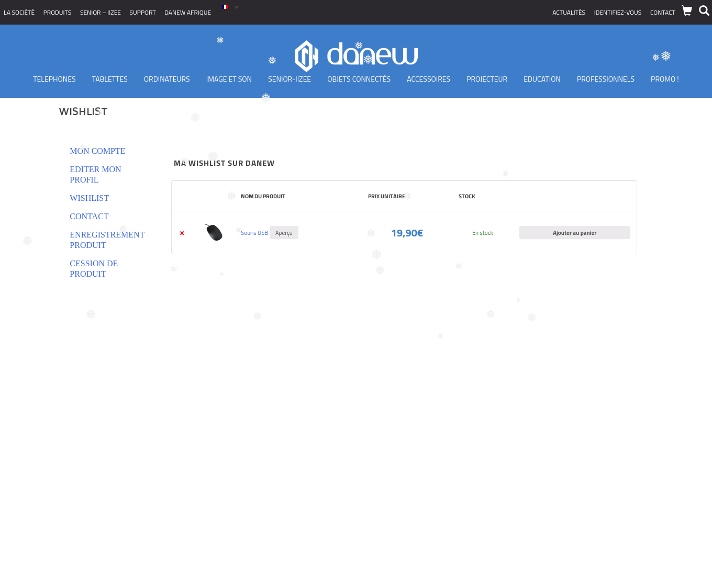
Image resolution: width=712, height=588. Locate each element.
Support (143, 12)
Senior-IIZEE (290, 79)
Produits (58, 12)
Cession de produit (94, 269)
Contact (663, 12)
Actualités (569, 12)
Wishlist (89, 198)
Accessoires (429, 79)
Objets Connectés (359, 79)
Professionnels (606, 79)
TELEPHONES (54, 79)
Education (542, 79)
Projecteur (487, 79)
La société (19, 12)
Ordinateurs (167, 79)
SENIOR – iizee (101, 12)
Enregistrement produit (107, 240)
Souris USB (254, 233)
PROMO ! (665, 79)
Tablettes (110, 79)
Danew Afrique (188, 12)
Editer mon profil (95, 174)
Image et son (229, 79)
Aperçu (284, 233)
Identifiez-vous (618, 12)
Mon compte (97, 151)
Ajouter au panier (575, 233)
